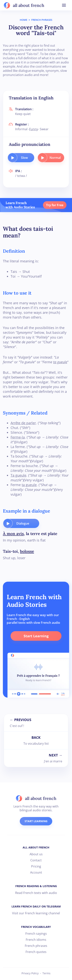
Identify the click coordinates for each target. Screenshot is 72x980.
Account (36, 872)
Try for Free (55, 205)
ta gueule (60, 362)
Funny (34, 129)
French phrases (36, 946)
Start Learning (36, 636)
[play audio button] (12, 158)
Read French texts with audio (36, 893)
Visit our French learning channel (36, 913)
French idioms (36, 940)
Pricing (36, 866)
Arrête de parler (23, 423)
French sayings (36, 934)
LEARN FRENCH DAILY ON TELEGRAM (36, 906)
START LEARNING (36, 821)
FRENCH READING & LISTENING (36, 886)
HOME (24, 20)
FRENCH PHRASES (42, 20)
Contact (36, 860)
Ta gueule (18, 475)
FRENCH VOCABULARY (36, 927)
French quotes (36, 952)
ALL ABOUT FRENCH (36, 847)
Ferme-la (18, 437)
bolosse (27, 551)
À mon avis (13, 534)
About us (36, 854)
